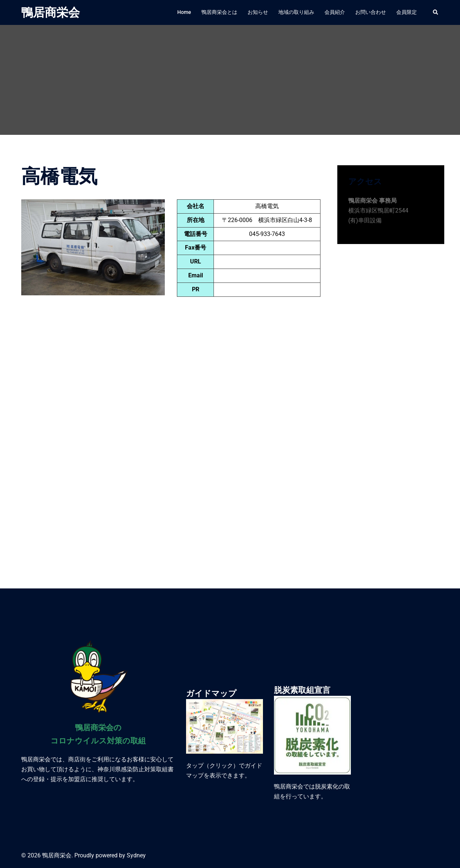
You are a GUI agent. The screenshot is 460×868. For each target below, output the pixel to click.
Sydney (136, 855)
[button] (436, 12)
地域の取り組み (296, 12)
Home (184, 12)
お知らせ (258, 12)
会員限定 (407, 12)
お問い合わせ (371, 12)
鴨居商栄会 (51, 12)
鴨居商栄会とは (219, 12)
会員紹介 (335, 12)
